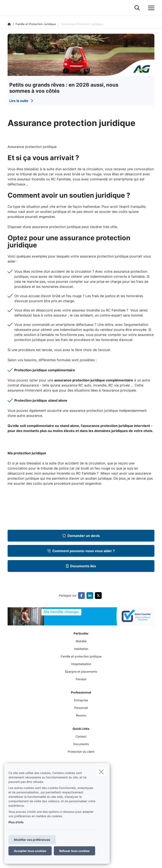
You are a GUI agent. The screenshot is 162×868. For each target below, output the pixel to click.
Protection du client (81, 752)
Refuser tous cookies (74, 851)
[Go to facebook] (82, 596)
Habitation (81, 649)
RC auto (85, 385)
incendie (100, 385)
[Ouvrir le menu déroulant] (150, 8)
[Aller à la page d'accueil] (10, 8)
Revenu (81, 715)
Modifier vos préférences (32, 840)
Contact (81, 736)
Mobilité (81, 641)
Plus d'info (16, 822)
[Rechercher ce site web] (137, 8)
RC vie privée (119, 385)
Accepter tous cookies (30, 851)
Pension (81, 679)
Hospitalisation (81, 664)
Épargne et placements (81, 671)
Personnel (81, 708)
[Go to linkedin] (91, 596)
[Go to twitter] (99, 596)
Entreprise (81, 700)
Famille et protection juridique (81, 656)
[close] (101, 772)
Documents (81, 744)
